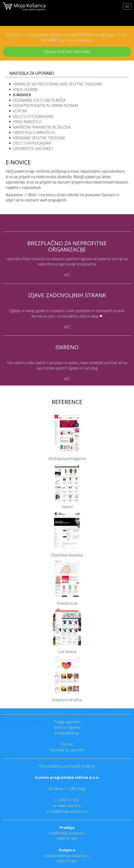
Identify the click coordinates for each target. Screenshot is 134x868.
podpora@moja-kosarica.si (67, 856)
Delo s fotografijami (33, 116)
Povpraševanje (67, 733)
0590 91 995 (67, 861)
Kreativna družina (67, 700)
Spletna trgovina (67, 727)
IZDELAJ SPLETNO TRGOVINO (67, 52)
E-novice (22, 95)
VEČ (67, 275)
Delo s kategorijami (32, 143)
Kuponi (20, 111)
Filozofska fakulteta (67, 555)
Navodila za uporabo (67, 750)
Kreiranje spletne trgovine (39, 138)
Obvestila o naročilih (34, 132)
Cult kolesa (67, 652)
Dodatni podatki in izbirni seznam (46, 106)
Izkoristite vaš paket (33, 149)
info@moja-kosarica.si (67, 833)
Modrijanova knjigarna (67, 458)
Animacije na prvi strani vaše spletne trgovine (58, 84)
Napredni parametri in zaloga (42, 127)
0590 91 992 (69, 800)
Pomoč (67, 744)
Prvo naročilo (27, 122)
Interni (67, 507)
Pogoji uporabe (67, 722)
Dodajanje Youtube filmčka (39, 100)
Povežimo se (67, 603)
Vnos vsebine (26, 90)
